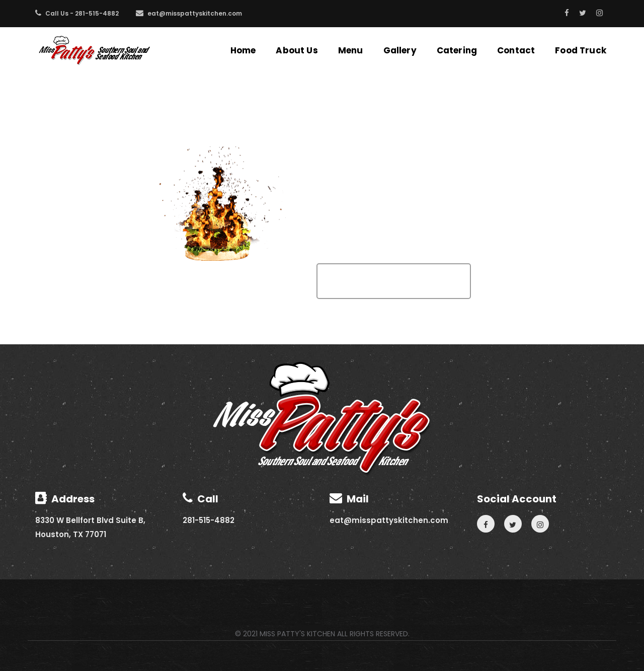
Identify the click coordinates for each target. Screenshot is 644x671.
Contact (516, 50)
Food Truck (581, 50)
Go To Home (394, 281)
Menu (351, 50)
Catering (457, 50)
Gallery (400, 50)
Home (243, 50)
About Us (297, 50)
